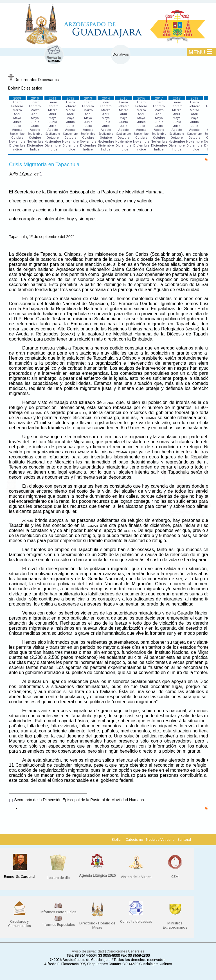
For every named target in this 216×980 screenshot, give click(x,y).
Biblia (116, 839)
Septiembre (17, 134)
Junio (17, 122)
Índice (17, 149)
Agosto (17, 130)
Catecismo (134, 839)
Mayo (17, 118)
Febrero (17, 106)
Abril (17, 114)
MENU (201, 52)
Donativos (121, 54)
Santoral (184, 839)
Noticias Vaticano (160, 839)
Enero (17, 102)
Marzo (17, 110)
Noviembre (17, 142)
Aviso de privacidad (88, 951)
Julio (17, 126)
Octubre (17, 138)
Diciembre (17, 146)
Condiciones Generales (125, 951)
